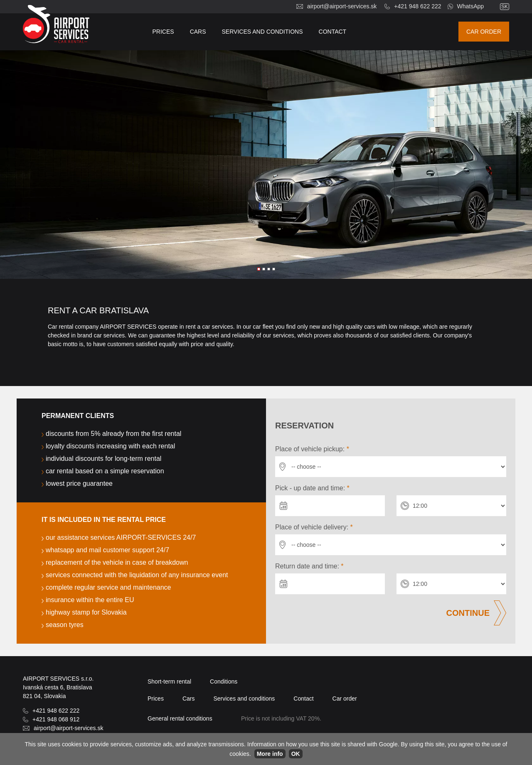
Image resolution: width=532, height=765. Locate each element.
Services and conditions (262, 32)
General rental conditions (180, 718)
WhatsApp (471, 6)
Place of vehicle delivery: (314, 527)
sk (505, 7)
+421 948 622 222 (417, 6)
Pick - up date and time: (312, 488)
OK (296, 754)
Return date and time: (309, 566)
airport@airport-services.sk (342, 6)
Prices (163, 32)
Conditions (224, 681)
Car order (484, 32)
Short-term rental (169, 681)
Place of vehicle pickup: (312, 449)
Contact (333, 32)
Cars (198, 32)
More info (270, 754)
